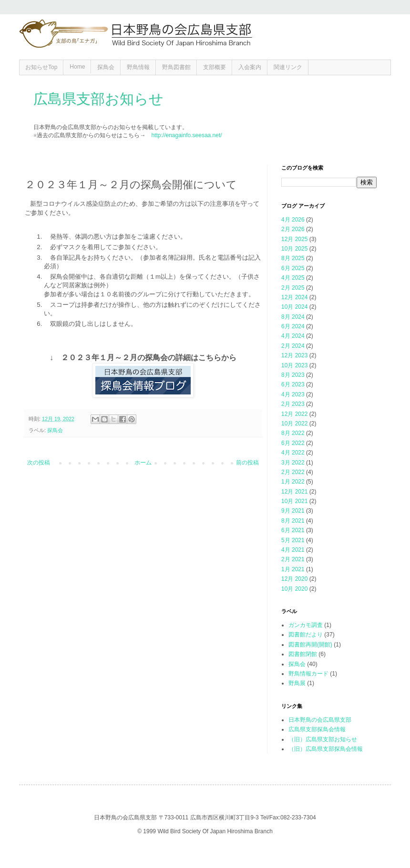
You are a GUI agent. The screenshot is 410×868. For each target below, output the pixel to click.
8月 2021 (293, 521)
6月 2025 (293, 268)
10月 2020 (294, 589)
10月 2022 (294, 424)
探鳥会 (106, 67)
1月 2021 (293, 569)
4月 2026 (293, 220)
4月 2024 (293, 336)
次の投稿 (39, 463)
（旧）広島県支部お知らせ (323, 739)
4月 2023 (293, 394)
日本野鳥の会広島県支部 (320, 720)
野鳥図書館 (176, 67)
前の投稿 (247, 463)
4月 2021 (293, 550)
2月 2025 (293, 288)
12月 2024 (294, 297)
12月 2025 (294, 239)
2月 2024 (293, 346)
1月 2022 (293, 482)
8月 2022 (293, 433)
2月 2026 (293, 229)
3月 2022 (293, 463)
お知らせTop (41, 67)
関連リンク (288, 67)
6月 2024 (293, 326)
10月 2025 (294, 249)
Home (77, 67)
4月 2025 (293, 278)
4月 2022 (293, 453)
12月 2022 (294, 414)
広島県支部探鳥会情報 (317, 729)
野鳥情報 (138, 67)
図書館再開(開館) (310, 645)
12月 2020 (294, 579)
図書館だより (306, 635)
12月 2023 (294, 355)
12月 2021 (294, 492)
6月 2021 (293, 530)
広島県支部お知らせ (98, 99)
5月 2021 (293, 540)
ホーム (143, 463)
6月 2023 (293, 384)
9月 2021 (293, 511)
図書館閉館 (303, 654)
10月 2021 (294, 501)
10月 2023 (294, 365)
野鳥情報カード (308, 674)
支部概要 (215, 67)
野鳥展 (297, 683)
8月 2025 (293, 258)
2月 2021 (293, 559)
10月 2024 (294, 307)
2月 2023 (293, 404)
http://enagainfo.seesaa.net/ (186, 135)
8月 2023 (293, 375)
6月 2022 (293, 443)
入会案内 (250, 67)
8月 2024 (293, 317)
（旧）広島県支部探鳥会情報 (326, 749)
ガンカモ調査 (306, 625)
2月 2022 (293, 472)
